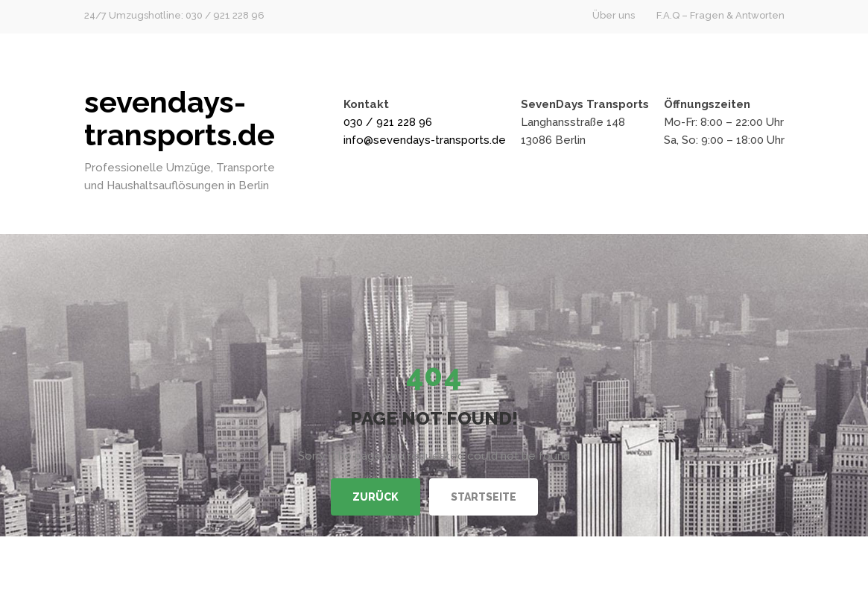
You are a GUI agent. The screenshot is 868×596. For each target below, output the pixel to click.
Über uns (614, 15)
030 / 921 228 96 (388, 122)
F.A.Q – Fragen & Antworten (720, 15)
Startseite (484, 497)
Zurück (376, 497)
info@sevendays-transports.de (425, 140)
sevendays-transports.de (180, 118)
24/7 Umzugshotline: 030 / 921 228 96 (174, 15)
